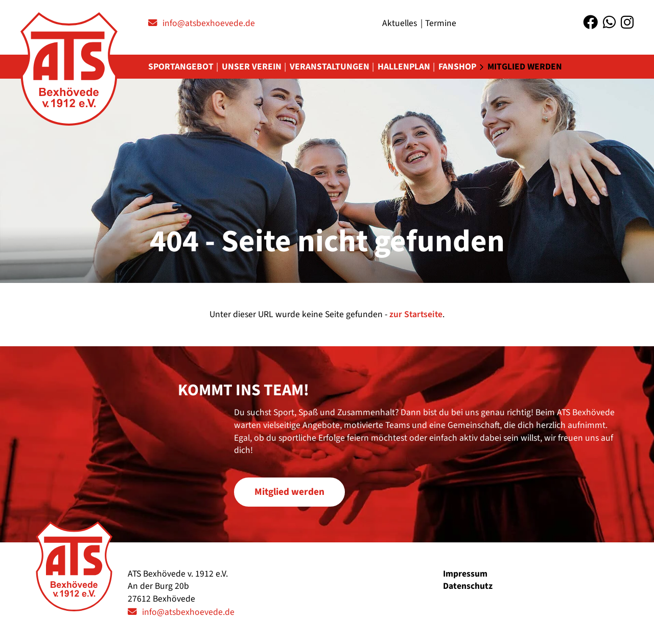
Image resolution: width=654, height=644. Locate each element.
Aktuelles (400, 23)
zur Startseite (416, 314)
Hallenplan (404, 67)
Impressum (465, 574)
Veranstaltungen (330, 67)
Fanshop (457, 67)
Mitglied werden (525, 67)
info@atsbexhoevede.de (209, 23)
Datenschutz (468, 586)
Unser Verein (252, 67)
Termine (441, 23)
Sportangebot (181, 67)
